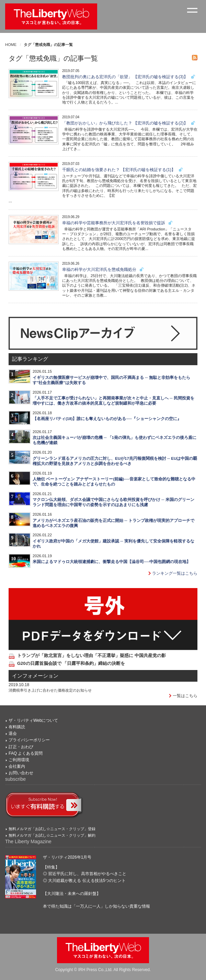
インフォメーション (35, 676)
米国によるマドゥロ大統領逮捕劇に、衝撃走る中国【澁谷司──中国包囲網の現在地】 (112, 562)
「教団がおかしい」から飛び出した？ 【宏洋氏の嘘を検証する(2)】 (129, 123)
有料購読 (17, 727)
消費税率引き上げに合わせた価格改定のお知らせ (50, 690)
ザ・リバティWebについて (33, 720)
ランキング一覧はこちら (173, 573)
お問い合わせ (21, 773)
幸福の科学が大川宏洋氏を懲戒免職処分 (103, 270)
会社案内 (17, 766)
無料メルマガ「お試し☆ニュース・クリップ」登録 (52, 829)
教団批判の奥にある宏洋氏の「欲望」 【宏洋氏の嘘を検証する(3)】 (129, 77)
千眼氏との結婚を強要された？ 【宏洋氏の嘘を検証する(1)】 (123, 170)
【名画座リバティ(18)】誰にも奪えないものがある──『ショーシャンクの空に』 (107, 419)
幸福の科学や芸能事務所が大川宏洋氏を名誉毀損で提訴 (118, 223)
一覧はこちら (183, 696)
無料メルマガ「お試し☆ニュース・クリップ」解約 (52, 835)
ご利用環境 (19, 760)
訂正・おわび (21, 747)
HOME (11, 45)
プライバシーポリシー (29, 740)
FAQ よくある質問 (26, 753)
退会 (13, 733)
